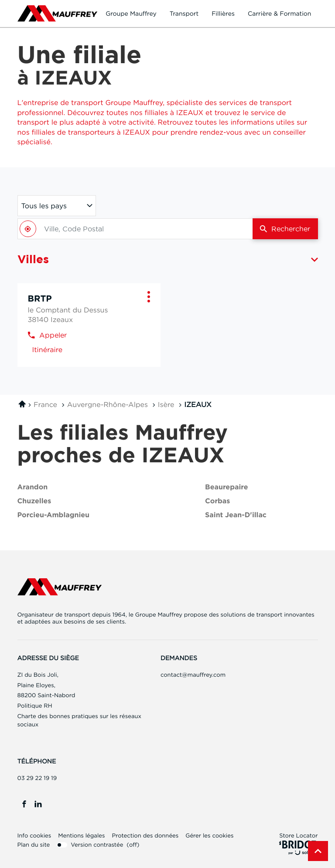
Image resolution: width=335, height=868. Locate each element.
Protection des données (145, 836)
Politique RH (35, 706)
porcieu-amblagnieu (54, 515)
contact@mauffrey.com (193, 675)
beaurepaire (226, 487)
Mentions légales (81, 836)
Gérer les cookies (209, 836)
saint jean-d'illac (236, 515)
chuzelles (34, 501)
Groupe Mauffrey (131, 14)
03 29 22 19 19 (37, 778)
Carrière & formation (280, 14)
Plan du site (34, 845)
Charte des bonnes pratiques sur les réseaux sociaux (79, 721)
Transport (184, 14)
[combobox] (135, 229)
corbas (217, 501)
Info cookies (34, 836)
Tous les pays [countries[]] (44, 206)
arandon (33, 487)
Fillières (223, 14)
